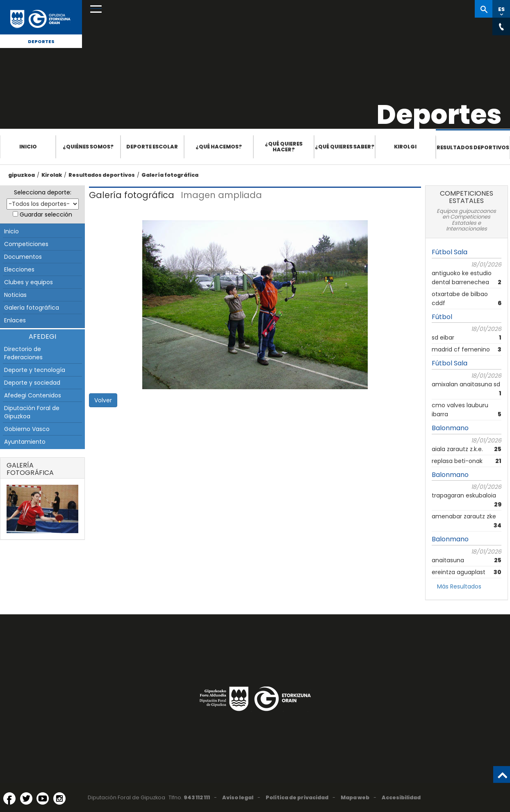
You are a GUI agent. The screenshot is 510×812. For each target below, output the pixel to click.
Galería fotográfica (170, 175)
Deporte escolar (152, 147)
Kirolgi (405, 147)
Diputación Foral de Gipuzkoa (32, 412)
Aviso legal (238, 797)
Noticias (15, 295)
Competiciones (26, 244)
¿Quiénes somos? (88, 147)
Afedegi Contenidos (33, 395)
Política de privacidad (297, 797)
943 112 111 (197, 797)
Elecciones (19, 269)
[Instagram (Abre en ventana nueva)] (59, 798)
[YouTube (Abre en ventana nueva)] (43, 798)
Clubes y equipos (28, 282)
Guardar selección (46, 214)
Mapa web (355, 797)
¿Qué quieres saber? (345, 147)
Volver (103, 400)
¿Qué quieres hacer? (284, 147)
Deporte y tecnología (35, 370)
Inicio (28, 147)
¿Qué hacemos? (219, 147)
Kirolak (52, 175)
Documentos (23, 257)
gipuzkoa (22, 175)
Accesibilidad (401, 797)
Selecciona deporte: (43, 192)
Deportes (41, 41)
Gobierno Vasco (27, 429)
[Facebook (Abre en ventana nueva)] (9, 798)
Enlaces (15, 320)
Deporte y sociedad (32, 383)
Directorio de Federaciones (23, 353)
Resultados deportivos (473, 147)
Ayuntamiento (25, 442)
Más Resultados (459, 586)
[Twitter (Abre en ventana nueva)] (26, 798)
